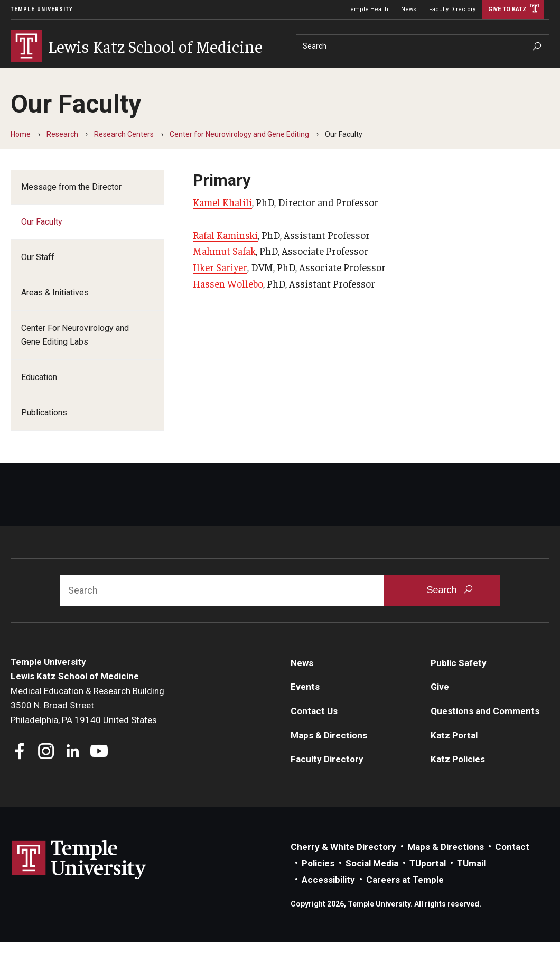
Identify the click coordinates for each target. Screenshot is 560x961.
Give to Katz (507, 9)
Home (21, 153)
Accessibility (328, 899)
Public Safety (459, 682)
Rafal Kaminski (225, 254)
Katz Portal (454, 754)
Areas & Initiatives (55, 312)
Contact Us (314, 730)
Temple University (42, 9)
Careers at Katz (363, 76)
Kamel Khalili (222, 221)
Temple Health (368, 9)
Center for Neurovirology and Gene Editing (239, 153)
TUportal (428, 882)
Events (305, 706)
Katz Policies (458, 778)
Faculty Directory (452, 9)
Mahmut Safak (224, 270)
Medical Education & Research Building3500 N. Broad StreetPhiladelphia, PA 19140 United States (87, 724)
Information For (443, 76)
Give (495, 76)
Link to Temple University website (79, 879)
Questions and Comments (485, 730)
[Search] (423, 46)
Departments (198, 76)
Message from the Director (71, 206)
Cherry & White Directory (343, 866)
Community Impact (278, 76)
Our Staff (38, 276)
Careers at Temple (405, 899)
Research (136, 76)
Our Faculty (42, 241)
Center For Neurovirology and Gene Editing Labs (75, 354)
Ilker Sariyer (220, 286)
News (409, 9)
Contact (512, 866)
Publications (44, 432)
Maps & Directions (329, 754)
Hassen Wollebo (228, 302)
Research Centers (124, 153)
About (27, 76)
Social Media (372, 882)
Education (79, 76)
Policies (318, 882)
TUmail (471, 882)
